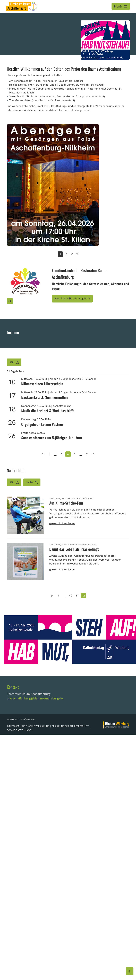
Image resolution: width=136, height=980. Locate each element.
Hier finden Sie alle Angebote (72, 298)
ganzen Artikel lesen (62, 523)
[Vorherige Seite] (43, 454)
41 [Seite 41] (77, 596)
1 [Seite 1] (49, 454)
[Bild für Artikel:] (25, 282)
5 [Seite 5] (74, 454)
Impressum (13, 726)
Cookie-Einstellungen (20, 730)
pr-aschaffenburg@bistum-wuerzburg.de (35, 698)
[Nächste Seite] (93, 454)
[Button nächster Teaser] (77, 254)
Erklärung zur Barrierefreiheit (70, 726)
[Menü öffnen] (121, 6)
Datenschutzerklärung (36, 726)
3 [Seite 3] (62, 454)
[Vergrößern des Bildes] (10, 301)
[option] (68, 34)
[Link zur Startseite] (22, 6)
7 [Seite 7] (87, 454)
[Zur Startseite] (116, 725)
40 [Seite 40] (71, 596)
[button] (32, 482)
